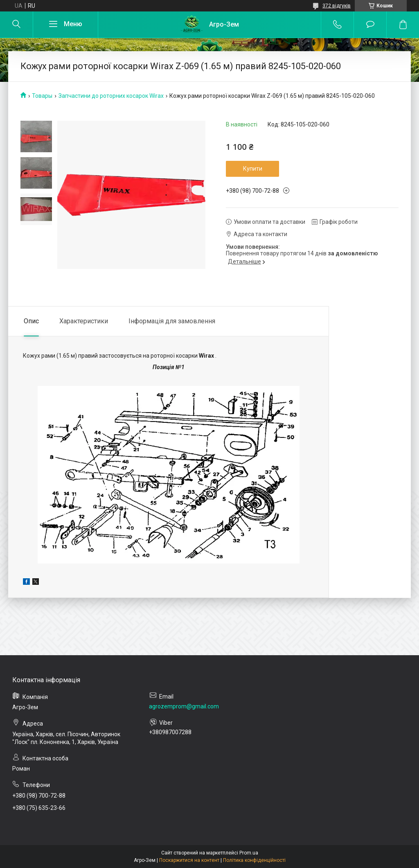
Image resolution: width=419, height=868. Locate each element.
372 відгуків (337, 6)
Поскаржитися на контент (189, 860)
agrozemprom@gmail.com (184, 706)
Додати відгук (370, 25)
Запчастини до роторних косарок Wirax (111, 96)
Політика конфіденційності (254, 860)
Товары (42, 96)
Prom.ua (249, 853)
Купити (253, 169)
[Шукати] (16, 25)
